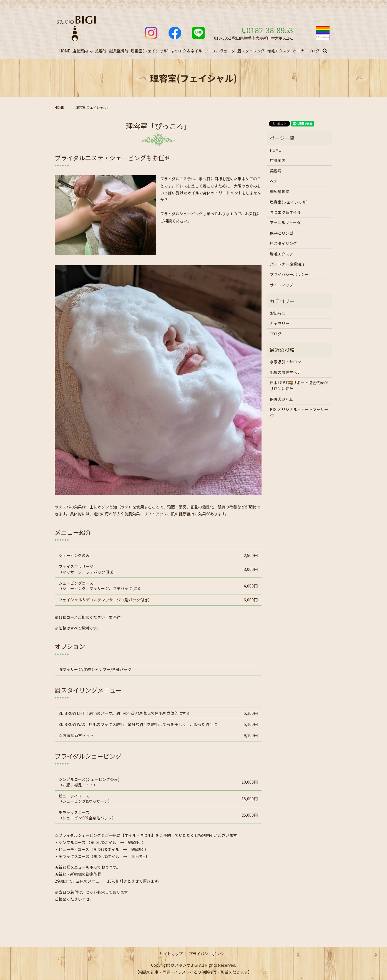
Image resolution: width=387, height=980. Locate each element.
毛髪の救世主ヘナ (285, 372)
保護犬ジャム (281, 399)
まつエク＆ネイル (187, 51)
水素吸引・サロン (285, 362)
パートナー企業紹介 (287, 264)
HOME (65, 51)
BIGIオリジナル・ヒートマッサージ (299, 413)
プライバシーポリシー (289, 275)
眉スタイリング (251, 51)
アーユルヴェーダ (220, 51)
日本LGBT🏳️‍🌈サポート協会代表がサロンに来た (299, 386)
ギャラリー (280, 324)
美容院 (101, 51)
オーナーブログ (306, 51)
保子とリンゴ (282, 233)
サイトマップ (282, 285)
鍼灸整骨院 (119, 51)
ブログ (276, 334)
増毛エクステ (279, 51)
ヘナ (274, 181)
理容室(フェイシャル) (150, 51)
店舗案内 (80, 51)
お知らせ (278, 313)
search (328, 51)
